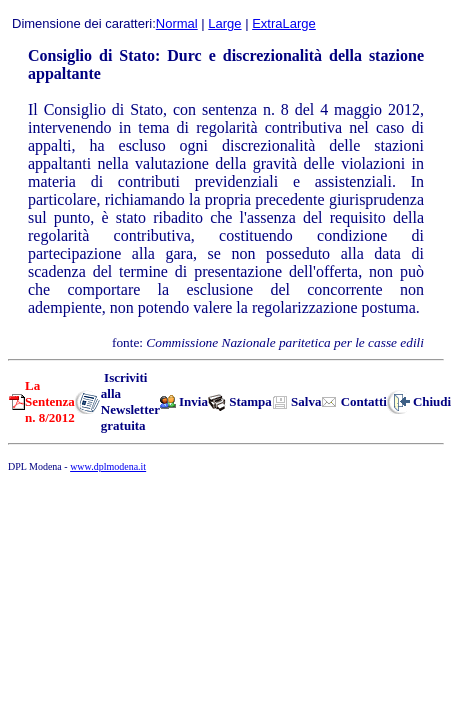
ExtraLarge (284, 23)
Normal (177, 23)
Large (224, 23)
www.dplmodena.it (108, 466)
